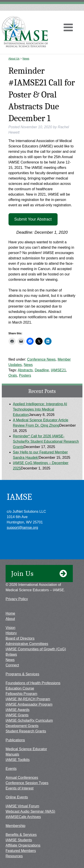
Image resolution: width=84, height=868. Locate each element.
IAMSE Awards (17, 710)
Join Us (39, 574)
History (11, 633)
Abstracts (25, 370)
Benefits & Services (21, 835)
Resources (14, 856)
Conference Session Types (27, 783)
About (10, 619)
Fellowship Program (21, 694)
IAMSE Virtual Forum (22, 806)
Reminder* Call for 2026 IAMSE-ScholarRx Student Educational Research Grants (46, 441)
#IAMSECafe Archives (23, 817)
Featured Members (21, 851)
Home (10, 613)
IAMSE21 (58, 370)
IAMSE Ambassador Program (29, 704)
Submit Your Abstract (33, 219)
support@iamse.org (22, 528)
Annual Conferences (22, 778)
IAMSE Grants (17, 715)
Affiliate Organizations (23, 845)
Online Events (17, 797)
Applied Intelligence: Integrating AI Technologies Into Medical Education (40, 409)
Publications (15, 740)
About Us (14, 59)
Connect (12, 665)
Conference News (41, 359)
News (26, 59)
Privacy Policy (17, 599)
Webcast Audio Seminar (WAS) (30, 811)
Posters (25, 375)
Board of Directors (20, 638)
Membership (15, 826)
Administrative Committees (27, 644)
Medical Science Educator (26, 749)
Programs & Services (22, 674)
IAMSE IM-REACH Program (28, 699)
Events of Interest (20, 788)
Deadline (42, 370)
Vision (10, 628)
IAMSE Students (19, 840)
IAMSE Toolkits (18, 760)
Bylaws (11, 654)
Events (11, 769)
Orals (13, 375)
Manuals (12, 754)
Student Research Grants (26, 731)
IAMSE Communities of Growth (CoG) (36, 649)
